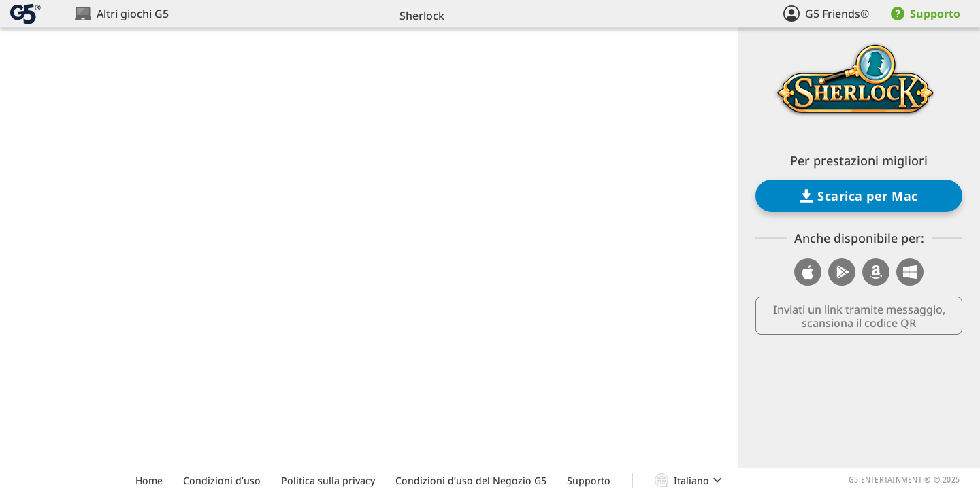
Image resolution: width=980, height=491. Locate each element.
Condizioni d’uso (222, 480)
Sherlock (422, 16)
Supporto (589, 480)
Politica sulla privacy (328, 480)
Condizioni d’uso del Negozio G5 (471, 480)
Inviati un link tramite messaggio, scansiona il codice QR (859, 316)
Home (149, 480)
